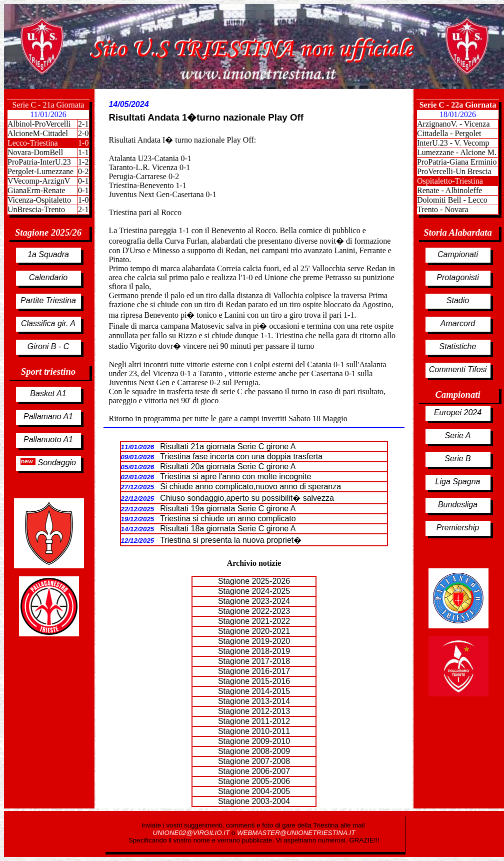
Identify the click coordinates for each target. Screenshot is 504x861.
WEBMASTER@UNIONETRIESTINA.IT (296, 833)
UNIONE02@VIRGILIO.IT (192, 833)
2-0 (83, 133)
